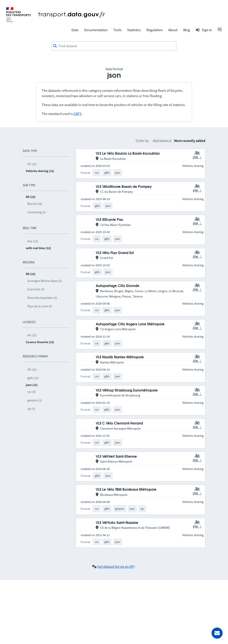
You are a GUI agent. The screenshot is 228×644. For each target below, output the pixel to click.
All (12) (32, 164)
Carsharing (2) (37, 212)
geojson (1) (35, 400)
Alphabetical (162, 141)
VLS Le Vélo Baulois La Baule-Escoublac (128, 154)
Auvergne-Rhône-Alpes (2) (45, 281)
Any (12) (33, 241)
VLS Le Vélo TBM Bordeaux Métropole (126, 490)
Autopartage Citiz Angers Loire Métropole (130, 324)
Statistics (134, 30)
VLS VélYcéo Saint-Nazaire (117, 523)
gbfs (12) (33, 378)
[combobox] (114, 46)
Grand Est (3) (36, 289)
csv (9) (32, 392)
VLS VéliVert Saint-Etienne (116, 457)
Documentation (96, 30)
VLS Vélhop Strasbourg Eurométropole (127, 391)
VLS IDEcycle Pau (109, 220)
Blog (187, 30)
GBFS (77, 114)
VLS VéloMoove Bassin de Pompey (124, 187)
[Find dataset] (114, 46)
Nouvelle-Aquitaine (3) (42, 298)
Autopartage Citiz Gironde (118, 286)
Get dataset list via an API (116, 566)
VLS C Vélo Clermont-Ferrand (119, 424)
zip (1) (31, 409)
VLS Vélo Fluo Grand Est (115, 253)
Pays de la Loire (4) (40, 306)
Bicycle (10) (35, 204)
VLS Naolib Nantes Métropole (120, 357)
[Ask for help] (217, 633)
